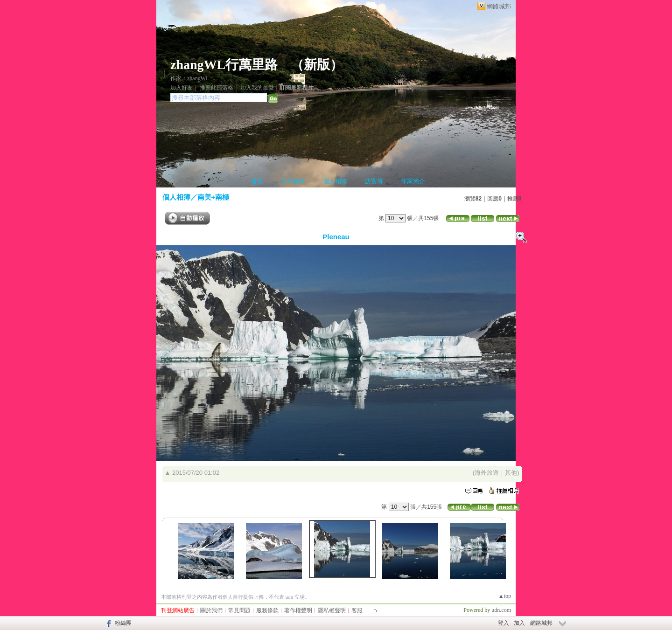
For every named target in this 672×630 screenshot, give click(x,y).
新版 (317, 65)
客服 (357, 610)
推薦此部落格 (217, 88)
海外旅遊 (487, 473)
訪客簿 (374, 181)
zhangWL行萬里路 (224, 65)
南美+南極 (213, 197)
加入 (519, 623)
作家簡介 (413, 181)
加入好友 (182, 88)
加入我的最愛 (257, 88)
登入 (504, 623)
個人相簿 (335, 181)
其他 (511, 473)
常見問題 (239, 610)
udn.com (501, 610)
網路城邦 (499, 6)
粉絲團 (123, 623)
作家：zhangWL (190, 78)
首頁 (257, 181)
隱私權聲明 (332, 610)
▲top (505, 596)
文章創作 (293, 181)
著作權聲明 (298, 610)
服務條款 (267, 610)
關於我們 (211, 610)
